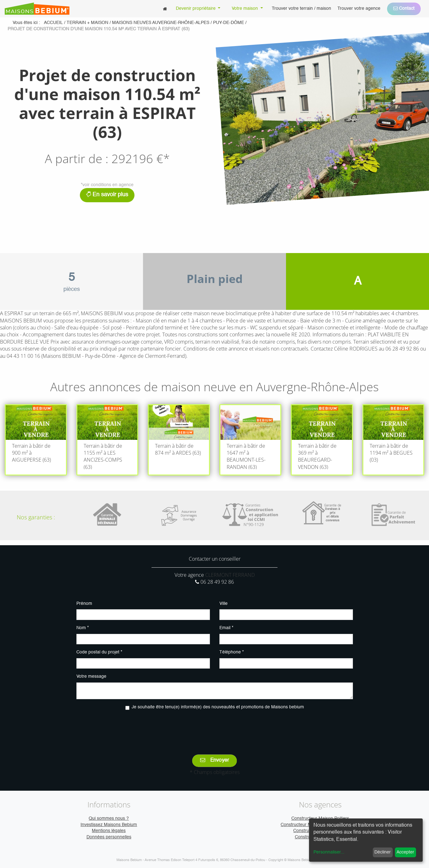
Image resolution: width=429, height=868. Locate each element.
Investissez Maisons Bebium (109, 825)
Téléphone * (232, 652)
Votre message (91, 676)
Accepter (405, 852)
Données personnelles (109, 837)
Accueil (53, 23)
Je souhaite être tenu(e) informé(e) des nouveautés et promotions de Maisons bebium (218, 707)
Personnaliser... (329, 852)
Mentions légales (109, 831)
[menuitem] (165, 9)
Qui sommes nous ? (109, 818)
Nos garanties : (36, 517)
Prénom (84, 604)
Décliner (383, 852)
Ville (223, 604)
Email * (226, 628)
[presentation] (215, 728)
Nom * (83, 628)
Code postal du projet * (99, 652)
